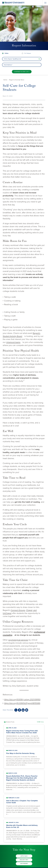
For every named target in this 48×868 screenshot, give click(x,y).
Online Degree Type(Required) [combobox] (12, 59)
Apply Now (24, 856)
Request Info (24, 860)
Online (7, 53)
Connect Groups (18, 610)
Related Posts (10, 722)
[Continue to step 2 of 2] (22, 72)
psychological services (18, 640)
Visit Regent (24, 864)
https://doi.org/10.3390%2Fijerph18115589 (22, 703)
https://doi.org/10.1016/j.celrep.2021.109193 (22, 700)
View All (41, 722)
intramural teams (13, 342)
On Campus (28, 53)
